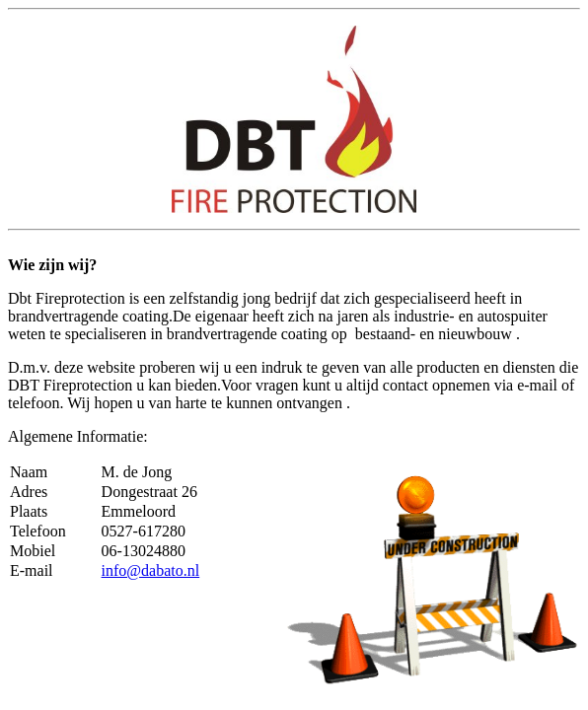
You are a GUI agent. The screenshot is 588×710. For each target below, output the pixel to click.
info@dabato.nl (151, 570)
